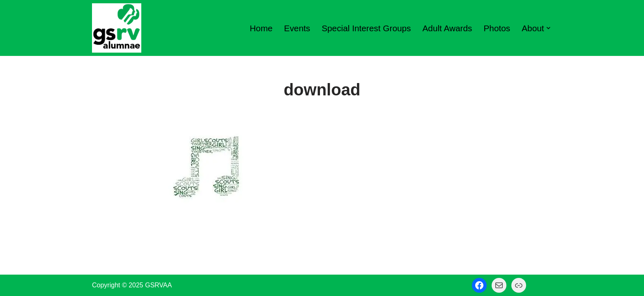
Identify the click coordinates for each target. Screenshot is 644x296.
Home (261, 28)
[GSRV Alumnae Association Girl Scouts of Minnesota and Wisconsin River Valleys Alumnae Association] (117, 28)
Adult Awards (447, 28)
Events (297, 28)
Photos (497, 28)
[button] (548, 28)
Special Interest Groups (366, 28)
